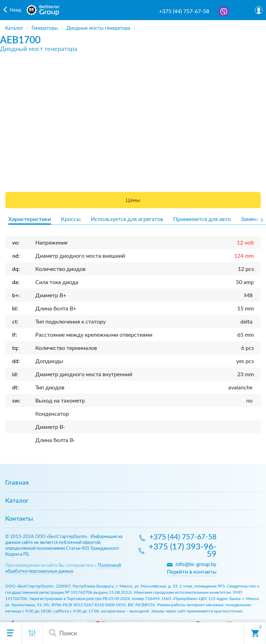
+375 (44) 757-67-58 (184, 11)
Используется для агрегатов (127, 219)
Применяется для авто (202, 219)
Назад (15, 10)
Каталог (17, 501)
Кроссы (71, 219)
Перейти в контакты (192, 572)
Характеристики (30, 219)
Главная (17, 483)
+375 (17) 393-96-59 (183, 551)
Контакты (19, 519)
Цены (133, 200)
